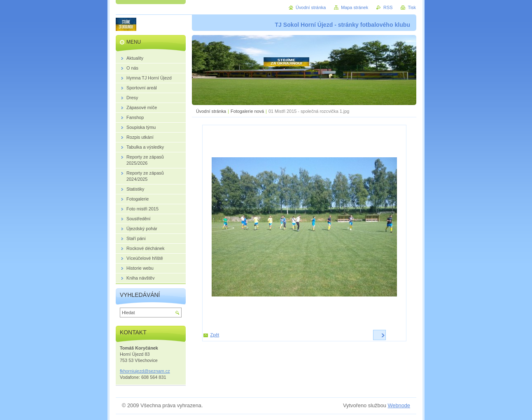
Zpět (215, 335)
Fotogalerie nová (247, 111)
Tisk (412, 7)
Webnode (399, 405)
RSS (388, 7)
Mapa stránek (355, 7)
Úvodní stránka (211, 111)
